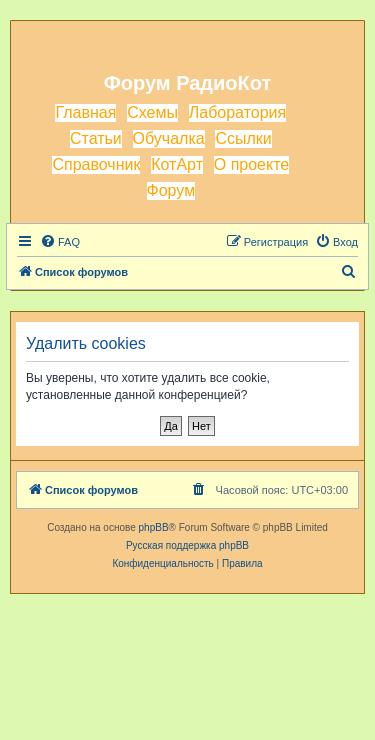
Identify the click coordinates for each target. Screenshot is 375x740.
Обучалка (169, 138)
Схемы (152, 112)
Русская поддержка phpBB (187, 545)
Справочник (96, 164)
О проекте (251, 164)
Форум (171, 190)
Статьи (96, 138)
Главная (85, 112)
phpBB (154, 527)
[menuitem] (60, 242)
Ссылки (243, 138)
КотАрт (177, 164)
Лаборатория (237, 112)
